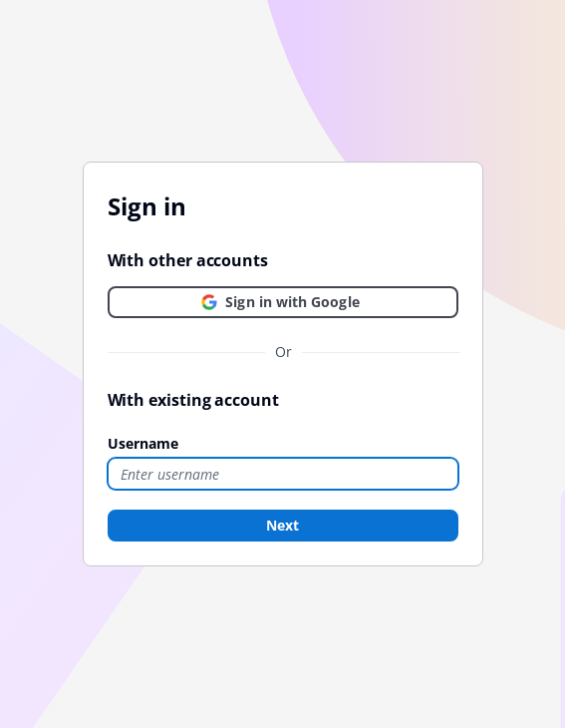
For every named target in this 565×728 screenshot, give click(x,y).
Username (143, 443)
